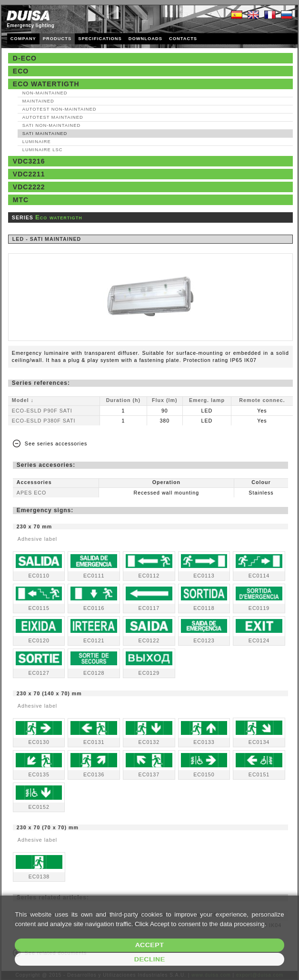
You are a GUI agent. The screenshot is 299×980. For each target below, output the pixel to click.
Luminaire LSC (43, 150)
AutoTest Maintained (53, 117)
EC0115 (39, 608)
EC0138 (39, 877)
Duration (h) (123, 400)
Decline (150, 959)
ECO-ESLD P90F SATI (42, 411)
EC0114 (259, 576)
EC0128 (94, 673)
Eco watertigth (46, 84)
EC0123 (204, 640)
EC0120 (39, 640)
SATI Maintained (45, 134)
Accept (149, 945)
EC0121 (94, 640)
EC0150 (204, 774)
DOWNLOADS (145, 39)
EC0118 (204, 608)
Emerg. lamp (207, 400)
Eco (21, 71)
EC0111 (94, 576)
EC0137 (149, 774)
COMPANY (23, 39)
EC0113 (204, 576)
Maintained (38, 101)
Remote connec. (262, 400)
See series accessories (56, 444)
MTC (21, 200)
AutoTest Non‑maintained (60, 109)
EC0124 (259, 640)
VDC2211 (29, 174)
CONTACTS (183, 39)
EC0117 (149, 608)
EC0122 (149, 640)
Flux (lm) (164, 400)
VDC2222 (29, 187)
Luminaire (37, 142)
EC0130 (39, 742)
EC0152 (39, 807)
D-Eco (25, 58)
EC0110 (39, 576)
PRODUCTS (57, 39)
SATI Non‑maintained (51, 125)
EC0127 (39, 673)
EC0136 (94, 774)
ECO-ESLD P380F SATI (44, 421)
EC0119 (259, 608)
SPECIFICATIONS (100, 39)
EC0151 (259, 774)
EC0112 (149, 576)
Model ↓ (23, 400)
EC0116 (94, 608)
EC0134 (259, 742)
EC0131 (94, 742)
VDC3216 (29, 161)
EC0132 (149, 742)
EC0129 (149, 673)
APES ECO (31, 493)
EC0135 (39, 774)
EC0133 (204, 742)
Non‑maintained (45, 93)
